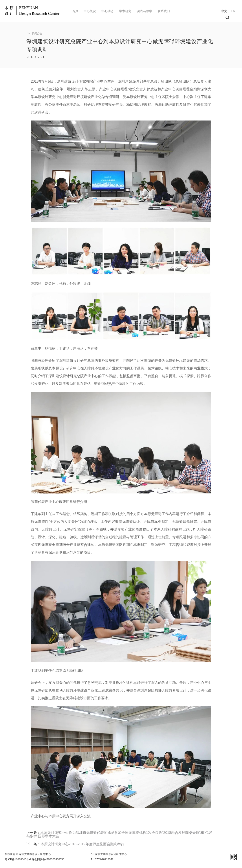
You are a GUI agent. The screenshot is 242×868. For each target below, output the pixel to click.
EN (233, 11)
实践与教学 (145, 11)
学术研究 (125, 11)
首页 (75, 11)
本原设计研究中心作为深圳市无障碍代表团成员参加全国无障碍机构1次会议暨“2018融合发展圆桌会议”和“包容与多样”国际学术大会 (119, 834)
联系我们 (164, 11)
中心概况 (90, 11)
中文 (224, 11)
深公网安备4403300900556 (48, 859)
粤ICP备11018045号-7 (18, 859)
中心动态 (108, 11)
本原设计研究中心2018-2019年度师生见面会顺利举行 (82, 844)
